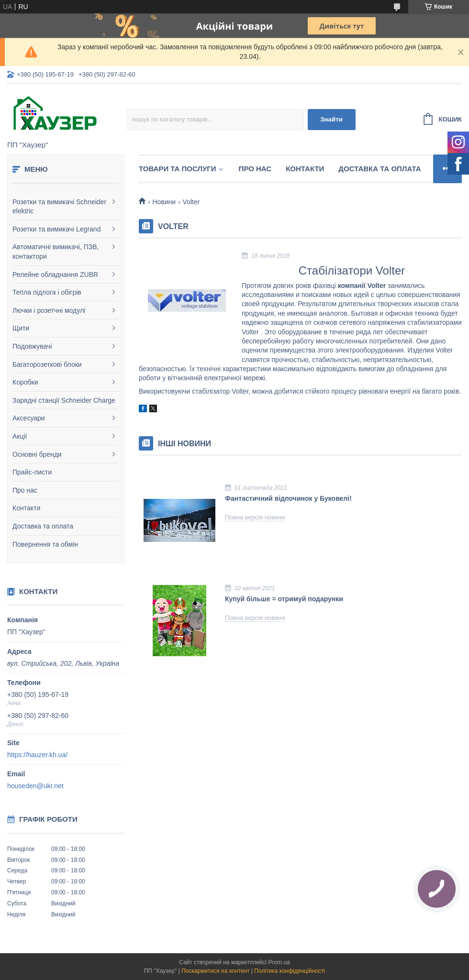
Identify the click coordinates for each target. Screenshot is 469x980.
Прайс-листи (32, 472)
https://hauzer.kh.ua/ (37, 755)
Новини (164, 202)
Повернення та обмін (45, 544)
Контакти (26, 508)
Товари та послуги (178, 169)
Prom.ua (279, 962)
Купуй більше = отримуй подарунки (284, 599)
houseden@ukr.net (35, 786)
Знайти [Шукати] (331, 119)
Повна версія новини (255, 517)
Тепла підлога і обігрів (47, 292)
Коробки (25, 382)
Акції (20, 436)
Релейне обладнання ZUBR (55, 275)
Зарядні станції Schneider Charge (64, 400)
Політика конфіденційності (290, 971)
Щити (21, 328)
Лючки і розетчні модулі (49, 310)
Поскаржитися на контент (215, 971)
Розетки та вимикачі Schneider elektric (59, 207)
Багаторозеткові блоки (47, 364)
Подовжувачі (32, 346)
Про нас (25, 490)
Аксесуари (29, 418)
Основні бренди (37, 454)
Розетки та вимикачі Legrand (56, 229)
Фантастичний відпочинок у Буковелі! (288, 498)
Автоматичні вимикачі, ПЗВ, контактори (56, 252)
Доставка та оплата (43, 526)
